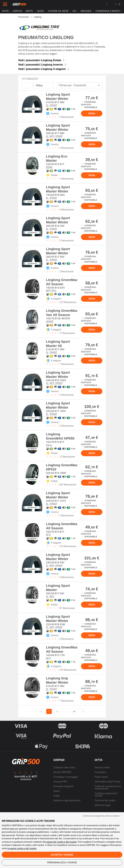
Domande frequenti (63, 786)
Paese (57, 791)
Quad (40, 11)
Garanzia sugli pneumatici (67, 800)
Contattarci (100, 772)
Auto (5, 11)
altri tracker (31, 848)
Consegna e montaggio (65, 777)
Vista (92, 113)
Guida (56, 796)
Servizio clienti (102, 767)
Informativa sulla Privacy (108, 782)
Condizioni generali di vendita (106, 795)
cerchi (17, 11)
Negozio (86, 11)
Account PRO (60, 782)
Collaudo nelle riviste (64, 767)
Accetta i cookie (62, 855)
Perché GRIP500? (62, 772)
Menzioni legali (102, 805)
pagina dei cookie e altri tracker (61, 842)
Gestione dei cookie (105, 800)
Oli (74, 11)
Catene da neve (58, 11)
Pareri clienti (101, 777)
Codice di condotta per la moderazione (108, 787)
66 (74, 711)
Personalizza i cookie (62, 862)
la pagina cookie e (16, 848)
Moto (29, 11)
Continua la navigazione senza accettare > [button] (102, 816)
